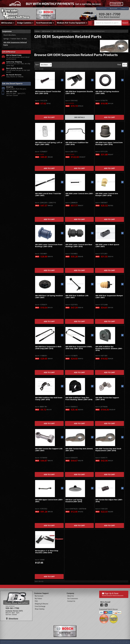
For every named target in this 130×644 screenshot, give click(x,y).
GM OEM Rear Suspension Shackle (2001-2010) (79, 92)
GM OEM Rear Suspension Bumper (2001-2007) (109, 297)
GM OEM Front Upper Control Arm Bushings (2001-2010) (109, 143)
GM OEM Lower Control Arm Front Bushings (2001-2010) (49, 246)
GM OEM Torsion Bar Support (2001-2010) (107, 399)
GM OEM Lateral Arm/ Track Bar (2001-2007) (48, 195)
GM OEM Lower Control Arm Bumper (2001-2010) (107, 195)
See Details (79, 117)
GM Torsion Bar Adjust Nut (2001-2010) (109, 501)
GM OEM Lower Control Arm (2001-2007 (79, 195)
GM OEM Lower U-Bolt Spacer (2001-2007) (107, 246)
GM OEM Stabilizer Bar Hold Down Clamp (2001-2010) (49, 399)
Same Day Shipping (14, 62)
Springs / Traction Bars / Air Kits (15, 39)
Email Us (10, 87)
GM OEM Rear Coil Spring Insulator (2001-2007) (49, 297)
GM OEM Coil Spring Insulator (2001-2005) (107, 92)
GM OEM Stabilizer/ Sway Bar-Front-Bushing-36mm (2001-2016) (79, 399)
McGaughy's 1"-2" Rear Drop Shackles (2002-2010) (47, 552)
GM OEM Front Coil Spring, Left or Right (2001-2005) (49, 143)
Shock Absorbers (10, 35)
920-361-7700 (110, 14)
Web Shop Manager (123, 642)
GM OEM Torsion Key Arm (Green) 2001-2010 (79, 450)
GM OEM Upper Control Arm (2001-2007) (49, 501)
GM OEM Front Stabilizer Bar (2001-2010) (77, 143)
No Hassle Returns (14, 75)
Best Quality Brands (14, 68)
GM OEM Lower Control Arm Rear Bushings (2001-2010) (79, 246)
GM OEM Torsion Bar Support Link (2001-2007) (49, 450)
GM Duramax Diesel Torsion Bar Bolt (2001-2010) (48, 92)
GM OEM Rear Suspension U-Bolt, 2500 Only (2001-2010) (79, 348)
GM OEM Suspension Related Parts (15, 44)
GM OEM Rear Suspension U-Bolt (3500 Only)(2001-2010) (48, 348)
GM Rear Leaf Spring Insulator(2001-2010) (74, 501)
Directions (12, 619)
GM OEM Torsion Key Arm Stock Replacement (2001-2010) (108, 450)
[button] (111, 23)
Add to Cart (49, 117)
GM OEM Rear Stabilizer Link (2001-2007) (77, 297)
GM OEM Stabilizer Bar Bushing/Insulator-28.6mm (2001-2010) (109, 349)
